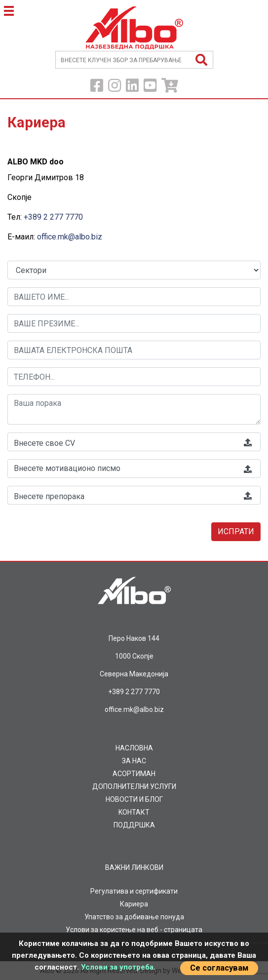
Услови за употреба (117, 967)
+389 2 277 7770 (53, 217)
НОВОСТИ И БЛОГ (134, 799)
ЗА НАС (134, 761)
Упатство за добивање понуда (134, 917)
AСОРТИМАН (134, 774)
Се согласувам (219, 968)
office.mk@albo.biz (70, 237)
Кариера (134, 904)
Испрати (236, 531)
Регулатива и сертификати (134, 891)
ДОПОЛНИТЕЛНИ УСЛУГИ (134, 786)
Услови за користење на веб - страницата (134, 930)
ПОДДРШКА (134, 825)
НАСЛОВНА (134, 748)
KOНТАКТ (134, 812)
